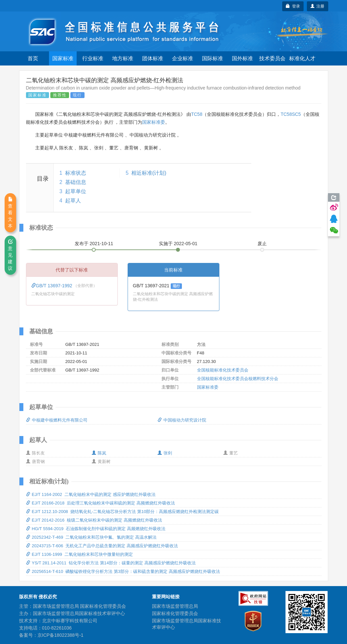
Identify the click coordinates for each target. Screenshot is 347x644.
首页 (33, 58)
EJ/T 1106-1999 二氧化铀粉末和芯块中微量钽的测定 (80, 554)
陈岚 (99, 453)
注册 (318, 6)
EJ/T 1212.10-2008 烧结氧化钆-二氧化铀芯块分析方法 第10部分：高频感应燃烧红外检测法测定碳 (123, 512)
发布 (94, 244)
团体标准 (153, 58)
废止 (262, 244)
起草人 (73, 201)
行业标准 (93, 58)
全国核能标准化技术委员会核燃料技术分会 (238, 379)
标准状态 (76, 173)
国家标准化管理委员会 (175, 613)
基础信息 (76, 182)
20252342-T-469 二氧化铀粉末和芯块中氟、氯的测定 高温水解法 (91, 537)
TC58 (197, 114)
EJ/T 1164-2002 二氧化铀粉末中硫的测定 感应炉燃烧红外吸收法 (91, 494)
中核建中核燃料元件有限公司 (57, 420)
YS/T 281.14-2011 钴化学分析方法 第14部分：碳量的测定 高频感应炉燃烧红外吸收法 (111, 563)
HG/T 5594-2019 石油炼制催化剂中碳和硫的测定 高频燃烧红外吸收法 (96, 529)
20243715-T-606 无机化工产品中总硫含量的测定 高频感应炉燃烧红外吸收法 (102, 546)
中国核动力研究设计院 (182, 420)
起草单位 (76, 191)
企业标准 (183, 58)
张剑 (165, 453)
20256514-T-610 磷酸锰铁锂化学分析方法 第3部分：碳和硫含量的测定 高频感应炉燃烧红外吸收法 (123, 571)
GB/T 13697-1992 (52, 286)
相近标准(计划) (149, 173)
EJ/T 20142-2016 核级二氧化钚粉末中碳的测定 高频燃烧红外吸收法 (94, 520)
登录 (293, 6)
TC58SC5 (291, 114)
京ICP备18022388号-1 (61, 635)
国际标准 (212, 58)
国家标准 (63, 58)
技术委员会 (272, 58)
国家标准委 (154, 122)
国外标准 (242, 58)
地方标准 (123, 58)
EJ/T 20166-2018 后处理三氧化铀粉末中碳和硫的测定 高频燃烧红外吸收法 (100, 503)
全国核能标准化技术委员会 (223, 370)
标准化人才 (302, 58)
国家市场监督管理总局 (175, 606)
